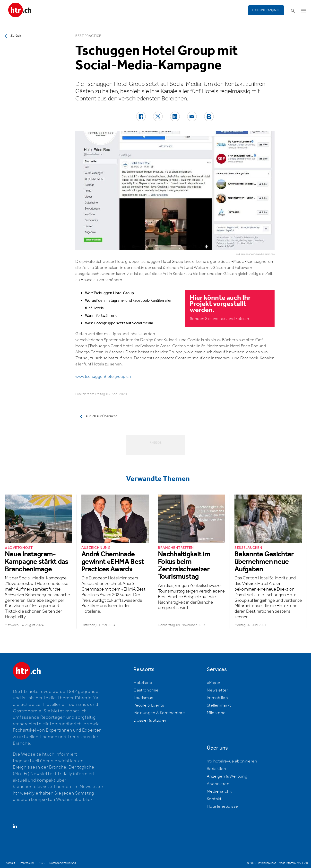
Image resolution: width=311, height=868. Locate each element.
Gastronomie (146, 690)
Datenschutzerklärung (63, 863)
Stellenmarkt (219, 705)
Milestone (216, 713)
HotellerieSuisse (222, 806)
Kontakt (214, 799)
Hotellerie (143, 683)
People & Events (149, 705)
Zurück (16, 36)
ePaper (214, 683)
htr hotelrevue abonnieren (232, 761)
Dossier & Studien (150, 720)
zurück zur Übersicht (101, 416)
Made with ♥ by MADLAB (293, 863)
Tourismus (143, 698)
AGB (42, 863)
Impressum (27, 863)
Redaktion (216, 769)
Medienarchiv (220, 791)
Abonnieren (218, 784)
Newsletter (217, 690)
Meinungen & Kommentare (159, 713)
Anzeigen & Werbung (227, 776)
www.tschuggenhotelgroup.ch (103, 377)
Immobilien (217, 698)
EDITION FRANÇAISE (266, 10)
